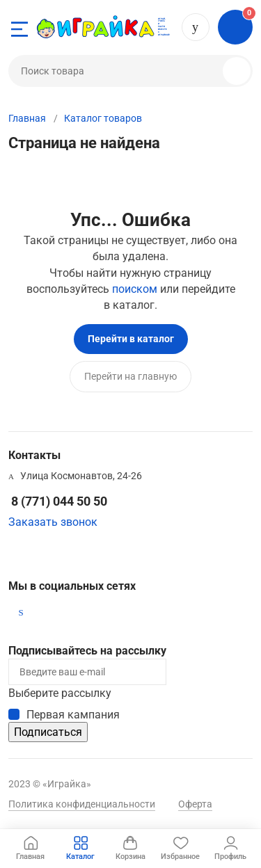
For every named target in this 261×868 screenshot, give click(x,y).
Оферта (195, 804)
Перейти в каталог (131, 339)
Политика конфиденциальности (82, 804)
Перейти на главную (130, 376)
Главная (27, 118)
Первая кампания (73, 715)
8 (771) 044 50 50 (196, 27)
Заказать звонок (53, 522)
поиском (135, 289)
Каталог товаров (103, 118)
